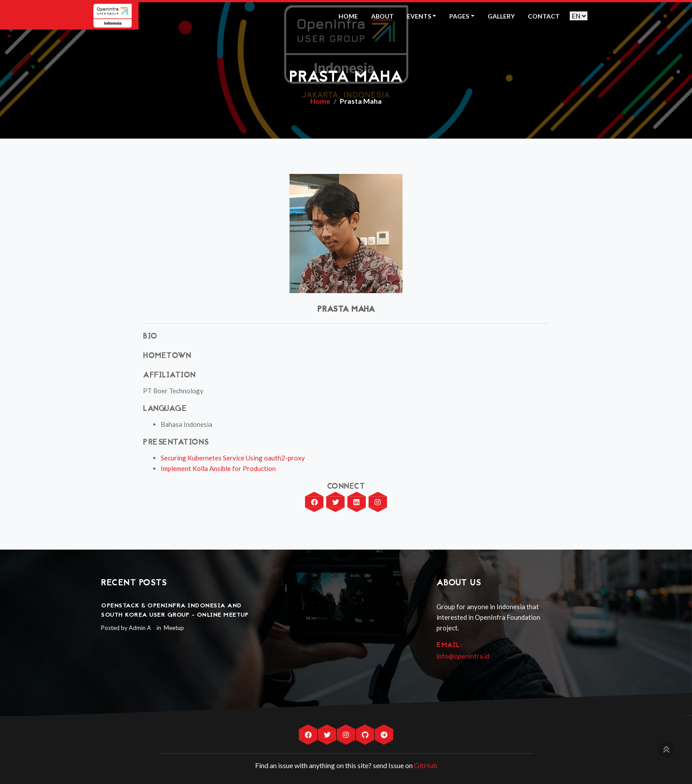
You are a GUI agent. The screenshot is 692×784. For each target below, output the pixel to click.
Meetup (173, 628)
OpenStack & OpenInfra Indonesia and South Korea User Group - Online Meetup (175, 611)
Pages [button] (459, 16)
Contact (544, 16)
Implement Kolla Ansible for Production (218, 468)
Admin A (140, 628)
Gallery (501, 16)
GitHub (426, 765)
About (382, 16)
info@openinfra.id (463, 656)
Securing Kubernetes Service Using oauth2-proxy (233, 458)
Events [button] (419, 16)
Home (348, 16)
